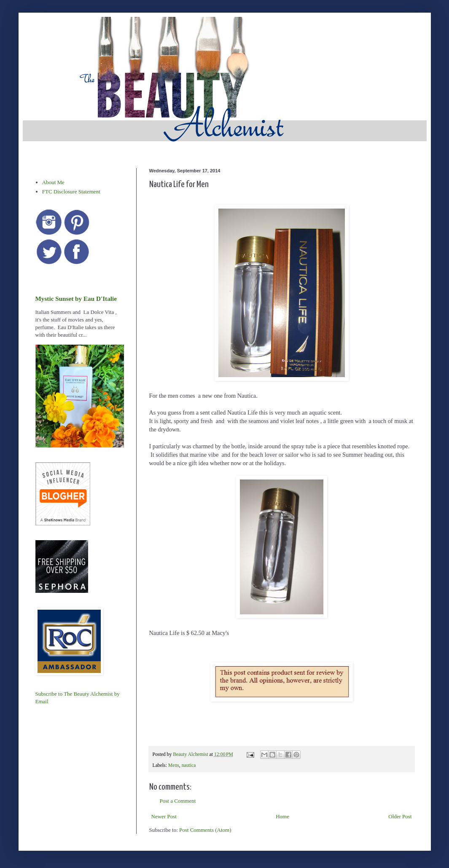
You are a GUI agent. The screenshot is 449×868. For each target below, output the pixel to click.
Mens (174, 765)
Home (282, 816)
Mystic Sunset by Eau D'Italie (76, 299)
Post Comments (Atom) (205, 830)
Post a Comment (178, 801)
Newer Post (164, 816)
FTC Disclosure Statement (71, 192)
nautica (189, 765)
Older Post (400, 816)
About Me (53, 182)
